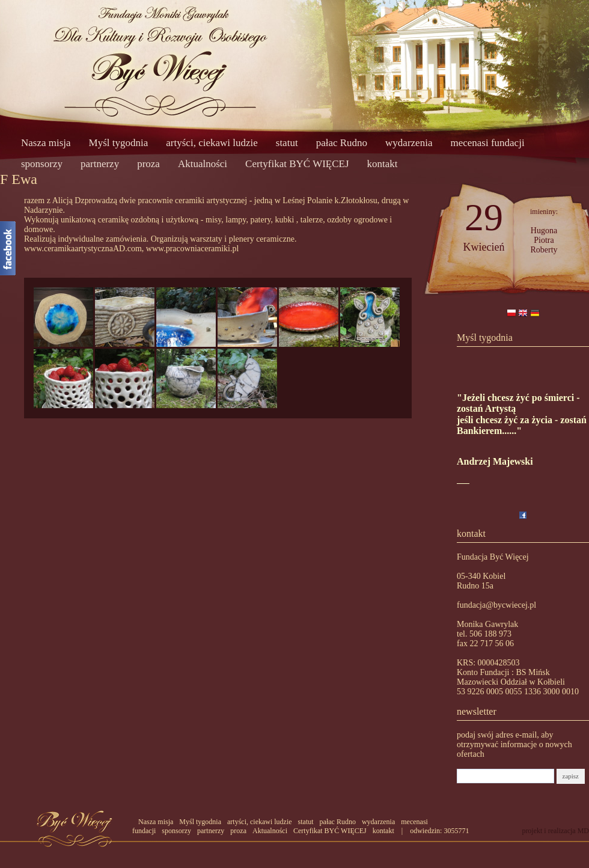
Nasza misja (46, 143)
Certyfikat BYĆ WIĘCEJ (297, 164)
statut (287, 143)
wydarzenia (409, 143)
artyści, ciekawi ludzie (212, 143)
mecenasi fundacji (487, 143)
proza (148, 164)
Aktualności (203, 164)
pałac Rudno (342, 143)
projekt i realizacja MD (555, 831)
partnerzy (100, 164)
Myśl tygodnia (119, 143)
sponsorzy (42, 164)
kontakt (383, 164)
